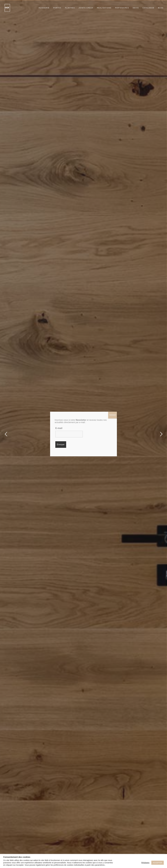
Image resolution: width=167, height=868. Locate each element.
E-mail (59, 428)
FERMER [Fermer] (113, 415)
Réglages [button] (145, 863)
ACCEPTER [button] (158, 863)
